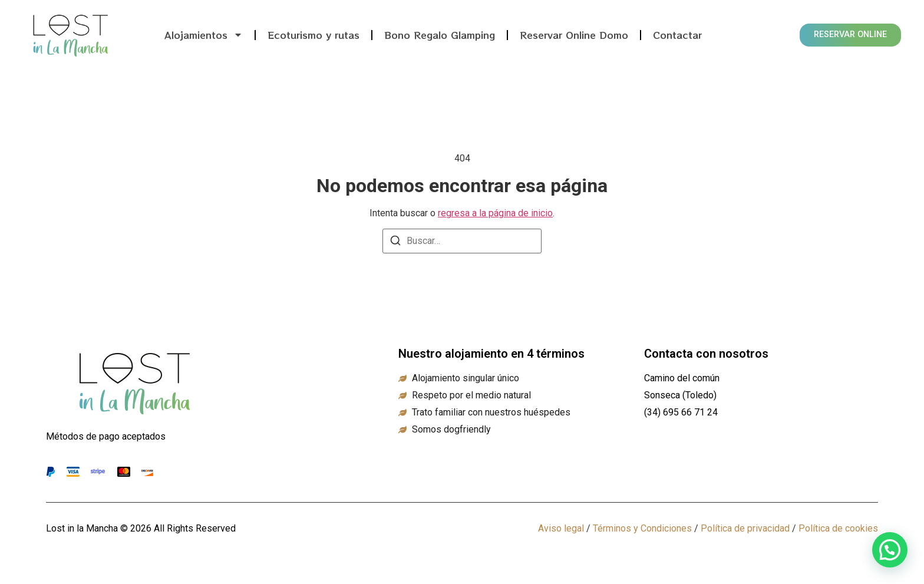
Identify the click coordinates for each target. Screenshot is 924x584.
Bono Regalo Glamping (440, 35)
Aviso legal (561, 528)
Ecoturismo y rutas (313, 35)
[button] (890, 550)
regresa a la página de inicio (495, 213)
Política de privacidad (745, 528)
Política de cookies (838, 528)
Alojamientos (204, 35)
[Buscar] (395, 242)
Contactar (677, 35)
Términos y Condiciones (642, 528)
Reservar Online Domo (574, 35)
